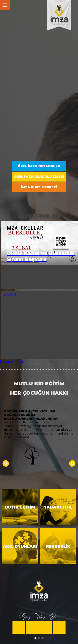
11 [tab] (62, 362)
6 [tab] (33, 362)
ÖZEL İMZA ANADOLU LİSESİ (39, 177)
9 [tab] (51, 362)
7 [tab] (39, 362)
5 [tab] (27, 362)
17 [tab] (45, 366)
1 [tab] (4, 362)
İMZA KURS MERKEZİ (39, 187)
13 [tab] (74, 362)
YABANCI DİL (58, 507)
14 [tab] (27, 366)
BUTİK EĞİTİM (20, 507)
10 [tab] (57, 362)
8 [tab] (45, 362)
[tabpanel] (39, 292)
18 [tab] (51, 366)
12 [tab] (68, 362)
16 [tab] (39, 366)
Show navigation (5, 5)
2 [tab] (10, 362)
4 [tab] (21, 362)
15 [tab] (33, 366)
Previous (6, 464)
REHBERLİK (58, 546)
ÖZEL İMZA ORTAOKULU (39, 166)
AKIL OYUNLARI (20, 546)
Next (72, 464)
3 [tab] (16, 362)
